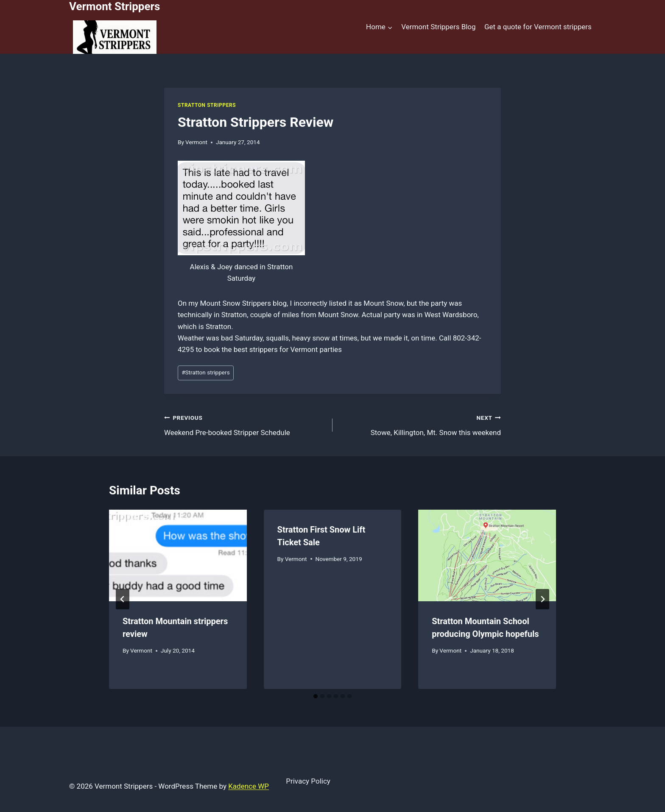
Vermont (196, 142)
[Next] (542, 599)
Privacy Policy (308, 781)
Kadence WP (249, 786)
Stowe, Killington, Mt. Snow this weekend (420, 424)
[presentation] (178, 555)
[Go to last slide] (123, 599)
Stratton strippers (206, 372)
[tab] (316, 696)
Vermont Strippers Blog (438, 27)
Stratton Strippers (207, 105)
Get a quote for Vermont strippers (538, 27)
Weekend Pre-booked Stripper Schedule (245, 424)
